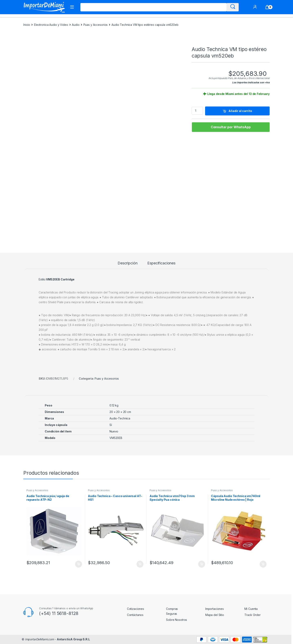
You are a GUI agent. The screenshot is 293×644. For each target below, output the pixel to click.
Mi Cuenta (251, 609)
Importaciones (215, 609)
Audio (76, 25)
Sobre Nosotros (177, 620)
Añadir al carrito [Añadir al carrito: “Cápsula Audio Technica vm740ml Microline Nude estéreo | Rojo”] (263, 564)
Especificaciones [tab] (161, 263)
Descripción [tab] (127, 263)
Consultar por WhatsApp (231, 127)
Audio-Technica (120, 418)
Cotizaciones (136, 609)
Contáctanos (135, 615)
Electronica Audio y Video (51, 25)
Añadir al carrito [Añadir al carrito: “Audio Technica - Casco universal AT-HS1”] (140, 564)
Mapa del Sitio (215, 615)
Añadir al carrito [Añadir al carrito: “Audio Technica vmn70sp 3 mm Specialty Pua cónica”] (202, 564)
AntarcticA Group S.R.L (73, 639)
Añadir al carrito (240, 111)
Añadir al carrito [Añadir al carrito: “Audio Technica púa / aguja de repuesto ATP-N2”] (79, 564)
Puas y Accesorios (96, 25)
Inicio (27, 25)
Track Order (252, 615)
